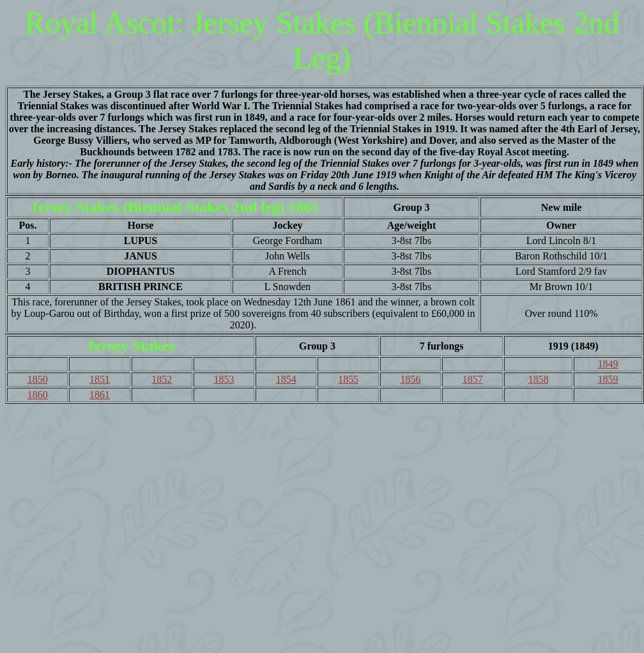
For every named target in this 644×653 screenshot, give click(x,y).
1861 (100, 395)
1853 (224, 379)
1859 (608, 379)
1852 (162, 379)
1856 (410, 379)
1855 (348, 379)
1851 (100, 379)
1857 (473, 379)
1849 (608, 364)
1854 (286, 379)
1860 (38, 395)
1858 (539, 379)
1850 (38, 379)
